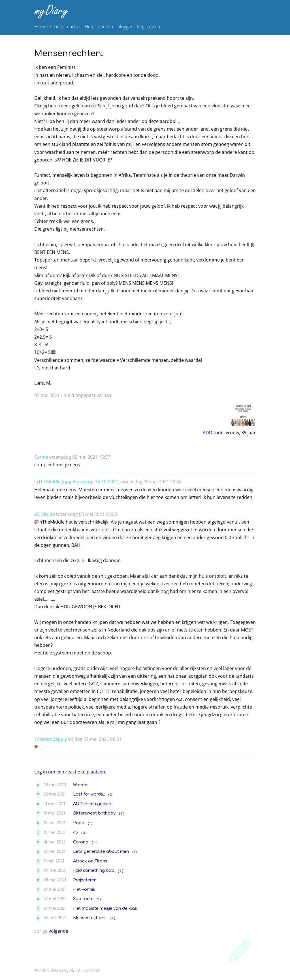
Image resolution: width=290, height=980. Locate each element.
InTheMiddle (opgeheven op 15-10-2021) (77, 482)
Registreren (148, 27)
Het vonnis (84, 889)
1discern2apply (51, 739)
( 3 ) (84, 833)
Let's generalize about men (101, 851)
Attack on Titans (90, 861)
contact (92, 970)
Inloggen (125, 27)
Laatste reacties (66, 27)
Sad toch (83, 899)
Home (40, 27)
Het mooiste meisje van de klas (105, 908)
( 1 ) (90, 823)
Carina (41, 457)
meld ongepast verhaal (88, 395)
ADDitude (213, 433)
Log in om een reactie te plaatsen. (70, 772)
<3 (75, 832)
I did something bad (94, 870)
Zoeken (105, 27)
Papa (79, 823)
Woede (80, 785)
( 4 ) (95, 842)
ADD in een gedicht (93, 804)
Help (90, 27)
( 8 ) (122, 814)
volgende (58, 931)
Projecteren (85, 880)
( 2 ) (111, 795)
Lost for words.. (89, 794)
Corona (81, 842)
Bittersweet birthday (94, 813)
